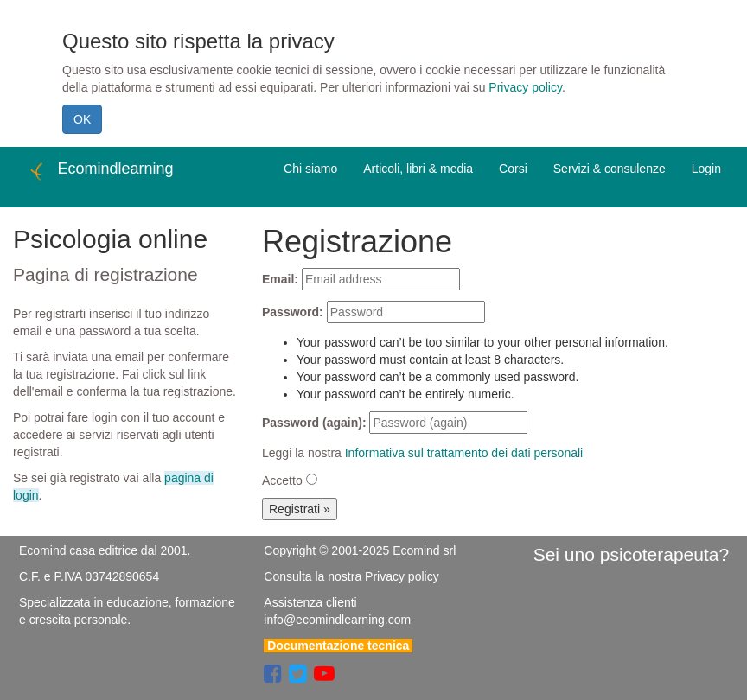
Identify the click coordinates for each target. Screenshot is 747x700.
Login (706, 169)
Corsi (513, 169)
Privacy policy (525, 87)
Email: (280, 279)
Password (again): (314, 423)
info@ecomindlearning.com (337, 620)
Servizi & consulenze (610, 169)
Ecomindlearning (100, 171)
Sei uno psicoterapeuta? (632, 554)
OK (82, 119)
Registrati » (300, 509)
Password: (293, 312)
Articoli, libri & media (418, 169)
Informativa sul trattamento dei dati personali (464, 453)
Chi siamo (310, 169)
